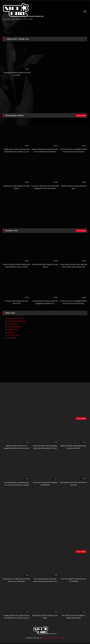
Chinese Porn (13, 324)
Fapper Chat (13, 330)
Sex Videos (12, 338)
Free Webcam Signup (17, 321)
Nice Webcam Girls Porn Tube (53, 638)
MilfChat (11, 332)
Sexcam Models (14, 327)
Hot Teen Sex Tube (15, 318)
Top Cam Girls (13, 335)
